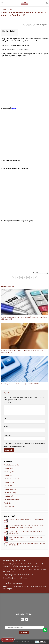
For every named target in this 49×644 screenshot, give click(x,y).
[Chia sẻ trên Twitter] (17, 278)
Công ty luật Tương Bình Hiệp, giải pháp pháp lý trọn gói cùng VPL (27, 532)
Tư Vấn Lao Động (10, 493)
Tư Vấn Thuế (8, 496)
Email (6, 427)
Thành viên (8, 503)
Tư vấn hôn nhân (10, 507)
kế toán (14, 108)
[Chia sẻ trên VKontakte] (28, 278)
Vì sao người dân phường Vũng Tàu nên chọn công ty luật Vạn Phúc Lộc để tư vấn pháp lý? (27, 526)
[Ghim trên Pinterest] (24, 278)
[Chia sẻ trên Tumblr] (35, 278)
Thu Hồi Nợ (8, 486)
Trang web (7, 435)
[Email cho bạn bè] (21, 278)
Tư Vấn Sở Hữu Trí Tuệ (12, 479)
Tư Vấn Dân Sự (9, 475)
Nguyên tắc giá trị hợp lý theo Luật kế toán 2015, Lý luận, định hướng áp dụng (22, 351)
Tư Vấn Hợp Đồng (10, 472)
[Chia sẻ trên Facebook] (14, 278)
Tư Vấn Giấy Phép (10, 489)
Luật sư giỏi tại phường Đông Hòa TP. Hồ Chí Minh (26, 520)
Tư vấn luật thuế (7, 9)
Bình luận (7, 403)
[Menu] (2, 3)
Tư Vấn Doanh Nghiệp (11, 465)
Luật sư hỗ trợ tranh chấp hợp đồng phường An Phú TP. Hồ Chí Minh (27, 544)
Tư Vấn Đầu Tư (9, 468)
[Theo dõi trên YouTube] (27, 620)
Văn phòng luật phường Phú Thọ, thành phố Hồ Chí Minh (27, 538)
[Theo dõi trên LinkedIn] (22, 620)
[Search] (47, 3)
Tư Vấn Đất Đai (9, 482)
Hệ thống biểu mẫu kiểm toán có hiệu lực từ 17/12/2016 (20, 384)
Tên (5, 418)
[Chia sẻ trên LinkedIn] (32, 278)
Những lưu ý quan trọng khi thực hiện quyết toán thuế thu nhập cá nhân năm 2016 (24, 318)
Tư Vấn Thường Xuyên (11, 500)
